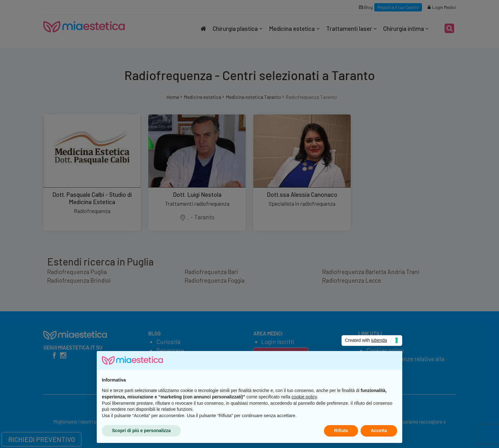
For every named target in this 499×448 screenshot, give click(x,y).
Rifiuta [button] (341, 431)
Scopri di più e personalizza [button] (141, 431)
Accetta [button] (379, 431)
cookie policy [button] (304, 397)
